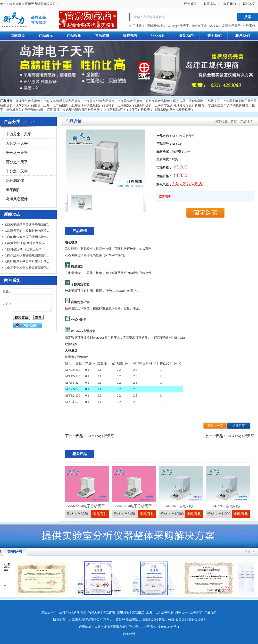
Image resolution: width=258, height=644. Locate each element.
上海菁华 (196, 612)
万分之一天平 (17, 144)
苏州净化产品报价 (158, 101)
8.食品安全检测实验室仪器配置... (27, 268)
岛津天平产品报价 (28, 101)
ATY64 (69, 402)
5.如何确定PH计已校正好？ (23, 249)
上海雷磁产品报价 (130, 101)
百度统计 (129, 634)
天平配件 (13, 190)
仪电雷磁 (109, 612)
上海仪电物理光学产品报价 (62, 101)
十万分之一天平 (19, 134)
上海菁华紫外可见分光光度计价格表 (179, 105)
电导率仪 (249, 26)
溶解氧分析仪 (156, 26)
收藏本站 (210, 4)
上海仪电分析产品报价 (99, 101)
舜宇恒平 (181, 612)
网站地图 (249, 4)
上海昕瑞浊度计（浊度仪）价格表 (127, 110)
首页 (234, 122)
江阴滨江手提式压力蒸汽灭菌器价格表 (73, 110)
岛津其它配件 (17, 199)
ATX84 (69, 383)
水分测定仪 (15, 181)
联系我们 (230, 4)
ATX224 (70, 370)
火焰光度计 (199, 26)
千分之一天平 (17, 153)
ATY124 (70, 396)
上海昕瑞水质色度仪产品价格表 (93, 105)
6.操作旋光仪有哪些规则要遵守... (27, 255)
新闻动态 (80, 612)
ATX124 (70, 376)
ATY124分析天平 (101, 436)
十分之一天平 (17, 171)
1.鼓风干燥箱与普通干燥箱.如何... (27, 225)
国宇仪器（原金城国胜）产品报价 (196, 101)
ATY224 (70, 389)
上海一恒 (152, 612)
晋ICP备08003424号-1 (165, 627)
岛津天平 (94, 612)
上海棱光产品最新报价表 (135, 105)
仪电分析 (123, 612)
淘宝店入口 (49, 612)
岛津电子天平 (231, 26)
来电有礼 (100, 514)
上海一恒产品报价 (56, 105)
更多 (248, 552)
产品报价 (211, 612)
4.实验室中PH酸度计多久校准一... (27, 243)
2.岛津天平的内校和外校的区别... (27, 231)
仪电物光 (138, 612)
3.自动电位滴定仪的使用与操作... (27, 237)
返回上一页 (215, 426)
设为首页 (190, 4)
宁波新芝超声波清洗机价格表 (228, 105)
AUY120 (214, 26)
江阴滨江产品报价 (28, 105)
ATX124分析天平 (241, 436)
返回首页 (239, 426)
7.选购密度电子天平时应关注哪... (27, 262)
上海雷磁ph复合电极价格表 (172, 110)
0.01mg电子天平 (178, 26)
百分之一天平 (17, 162)
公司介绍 (65, 612)
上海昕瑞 (167, 612)
